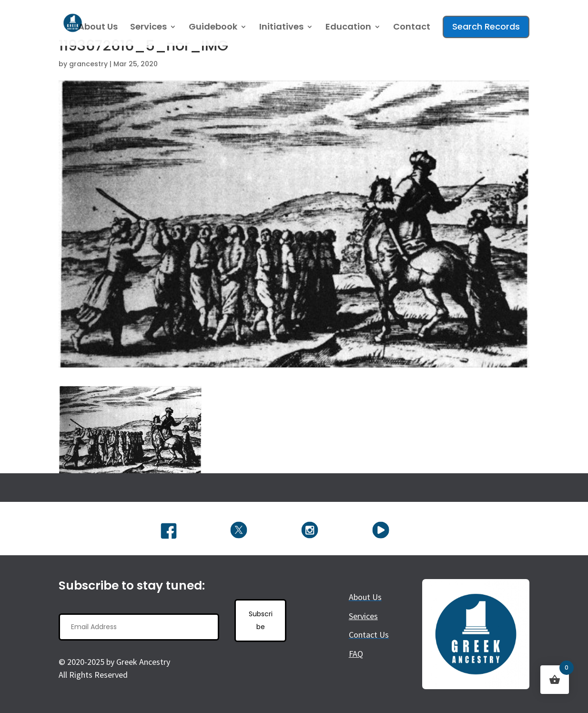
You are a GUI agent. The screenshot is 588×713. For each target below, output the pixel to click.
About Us (98, 28)
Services (148, 28)
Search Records (486, 26)
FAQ (356, 654)
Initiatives (281, 28)
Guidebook (213, 28)
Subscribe (261, 620)
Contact (412, 28)
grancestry (88, 64)
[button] (130, 430)
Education (348, 28)
